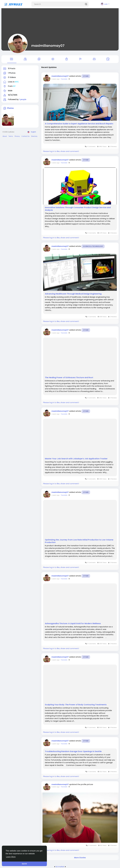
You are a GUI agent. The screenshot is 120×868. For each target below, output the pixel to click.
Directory (34, 136)
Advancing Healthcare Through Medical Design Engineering (73, 294)
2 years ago (55, 79)
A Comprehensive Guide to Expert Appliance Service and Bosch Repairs (79, 124)
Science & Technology (93, 246)
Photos (10, 108)
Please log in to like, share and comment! (61, 151)
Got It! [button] (24, 864)
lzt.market (60, 867)
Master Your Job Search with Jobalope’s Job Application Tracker (76, 459)
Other (86, 76)
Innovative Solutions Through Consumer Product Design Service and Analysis (78, 209)
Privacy (17, 136)
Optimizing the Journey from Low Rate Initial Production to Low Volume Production (79, 541)
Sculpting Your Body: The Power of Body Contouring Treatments (76, 705)
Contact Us (25, 136)
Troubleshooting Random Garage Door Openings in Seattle (73, 751)
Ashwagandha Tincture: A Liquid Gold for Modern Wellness (73, 624)
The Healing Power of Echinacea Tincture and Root (69, 378)
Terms (11, 136)
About (5, 136)
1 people (23, 99)
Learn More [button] (11, 857)
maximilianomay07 (48, 46)
